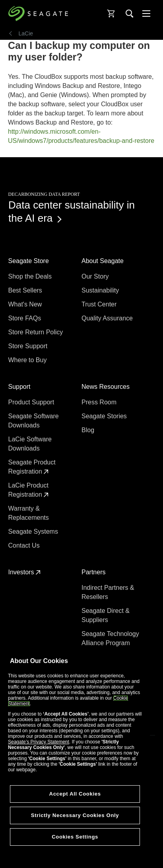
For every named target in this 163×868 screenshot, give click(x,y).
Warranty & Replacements (30, 513)
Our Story (96, 276)
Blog (89, 430)
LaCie (26, 33)
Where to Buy (28, 360)
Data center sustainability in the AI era (72, 212)
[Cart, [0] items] (111, 14)
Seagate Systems (34, 532)
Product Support (32, 402)
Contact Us (25, 545)
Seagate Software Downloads (34, 421)
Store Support (29, 346)
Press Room (100, 402)
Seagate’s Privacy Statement (39, 742)
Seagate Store (30, 261)
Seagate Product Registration (32, 467)
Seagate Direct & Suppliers (106, 615)
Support (20, 387)
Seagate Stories (105, 416)
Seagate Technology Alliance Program (110, 638)
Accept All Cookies (75, 794)
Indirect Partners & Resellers (108, 592)
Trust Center (100, 304)
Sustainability (101, 290)
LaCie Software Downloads (30, 444)
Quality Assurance (108, 318)
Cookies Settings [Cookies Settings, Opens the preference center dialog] (75, 837)
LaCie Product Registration (29, 490)
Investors (24, 572)
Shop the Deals (32, 276)
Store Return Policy (37, 332)
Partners (94, 572)
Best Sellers (26, 290)
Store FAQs (26, 318)
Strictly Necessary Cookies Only (75, 815)
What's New (26, 304)
